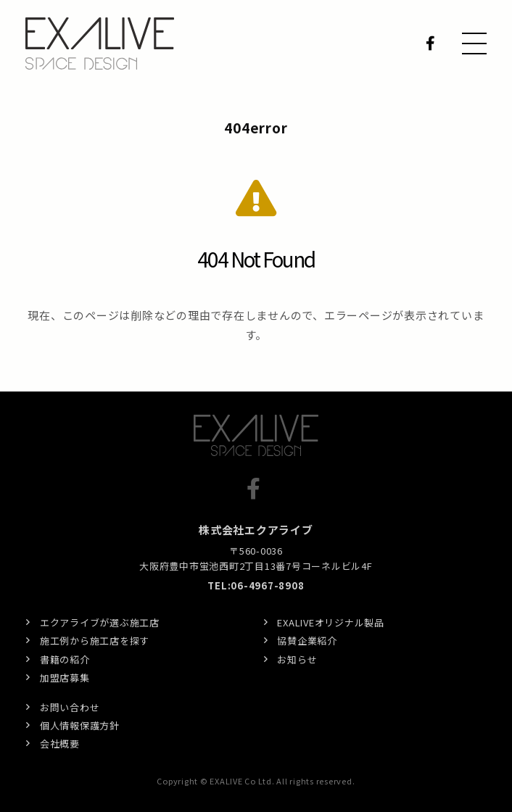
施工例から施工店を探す (95, 641)
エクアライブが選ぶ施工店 (100, 622)
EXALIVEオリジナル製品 (331, 622)
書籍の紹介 (65, 659)
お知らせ (297, 659)
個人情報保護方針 (80, 725)
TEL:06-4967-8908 (256, 585)
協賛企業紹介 (307, 641)
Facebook (433, 43)
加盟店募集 (65, 678)
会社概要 (60, 743)
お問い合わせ (70, 707)
